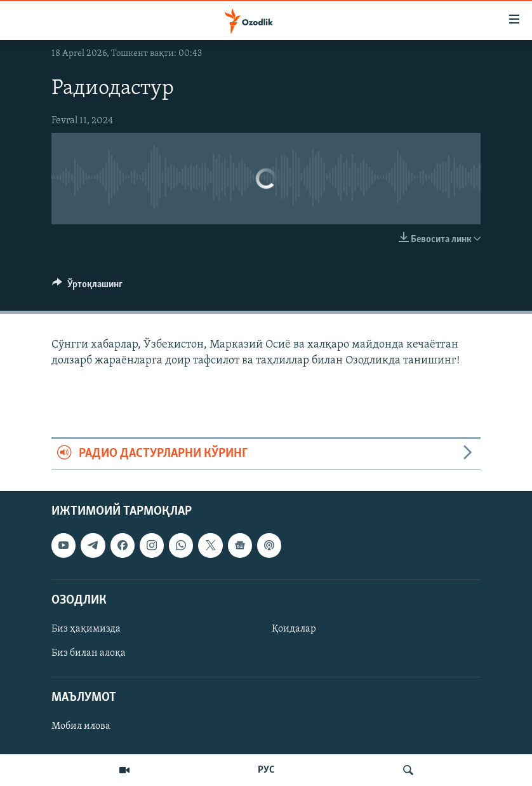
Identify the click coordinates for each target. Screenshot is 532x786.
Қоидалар (294, 629)
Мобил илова (81, 726)
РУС (266, 770)
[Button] (87, 287)
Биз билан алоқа (89, 653)
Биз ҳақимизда (86, 629)
